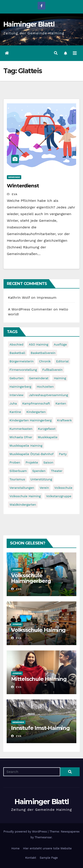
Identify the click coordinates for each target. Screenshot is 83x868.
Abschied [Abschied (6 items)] (16, 344)
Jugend (17, 570)
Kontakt (31, 858)
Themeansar (43, 837)
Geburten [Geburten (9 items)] (17, 378)
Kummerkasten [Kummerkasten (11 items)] (21, 429)
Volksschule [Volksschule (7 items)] (63, 488)
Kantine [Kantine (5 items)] (15, 412)
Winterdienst (23, 186)
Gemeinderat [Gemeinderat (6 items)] (39, 378)
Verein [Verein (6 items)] (44, 488)
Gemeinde (14, 177)
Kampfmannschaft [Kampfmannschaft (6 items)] (36, 403)
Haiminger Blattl (29, 24)
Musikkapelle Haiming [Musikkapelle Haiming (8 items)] (26, 446)
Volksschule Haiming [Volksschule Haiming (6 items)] (25, 496)
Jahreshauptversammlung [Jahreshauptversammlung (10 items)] (48, 395)
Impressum (47, 298)
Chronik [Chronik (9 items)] (45, 361)
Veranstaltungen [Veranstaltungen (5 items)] (22, 488)
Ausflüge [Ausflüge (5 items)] (60, 344)
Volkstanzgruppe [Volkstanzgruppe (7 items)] (59, 496)
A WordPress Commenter (30, 309)
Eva (12, 194)
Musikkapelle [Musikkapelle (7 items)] (48, 437)
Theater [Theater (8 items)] (57, 471)
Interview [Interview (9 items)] (16, 395)
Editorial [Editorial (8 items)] (62, 361)
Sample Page (49, 858)
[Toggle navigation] (75, 53)
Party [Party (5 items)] (63, 454)
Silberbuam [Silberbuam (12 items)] (18, 471)
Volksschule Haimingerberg (31, 578)
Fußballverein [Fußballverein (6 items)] (52, 370)
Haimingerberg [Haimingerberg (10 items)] (20, 387)
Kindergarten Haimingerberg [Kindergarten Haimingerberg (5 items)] (31, 420)
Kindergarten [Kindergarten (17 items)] (36, 412)
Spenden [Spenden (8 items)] (39, 471)
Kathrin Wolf (19, 298)
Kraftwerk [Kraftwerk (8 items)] (64, 420)
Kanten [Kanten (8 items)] (61, 403)
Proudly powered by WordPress (26, 832)
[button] (56, 53)
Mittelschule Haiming (39, 679)
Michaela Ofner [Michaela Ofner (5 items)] (21, 437)
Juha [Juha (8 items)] (13, 403)
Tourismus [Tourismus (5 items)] (17, 479)
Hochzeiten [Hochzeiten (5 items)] (45, 387)
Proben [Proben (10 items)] (15, 462)
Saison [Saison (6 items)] (48, 462)
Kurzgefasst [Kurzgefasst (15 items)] (47, 429)
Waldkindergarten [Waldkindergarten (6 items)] (23, 505)
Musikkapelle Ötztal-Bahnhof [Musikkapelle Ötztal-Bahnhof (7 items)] (32, 454)
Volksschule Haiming (38, 630)
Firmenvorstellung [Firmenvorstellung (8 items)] (23, 370)
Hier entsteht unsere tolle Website (47, 848)
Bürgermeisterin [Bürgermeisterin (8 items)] (22, 361)
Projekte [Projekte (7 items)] (32, 462)
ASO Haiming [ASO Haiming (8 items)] (39, 344)
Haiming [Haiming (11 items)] (60, 378)
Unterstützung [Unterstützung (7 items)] (41, 479)
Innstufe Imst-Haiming (40, 728)
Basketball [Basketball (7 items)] (17, 353)
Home (15, 848)
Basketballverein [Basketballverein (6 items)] (43, 353)
